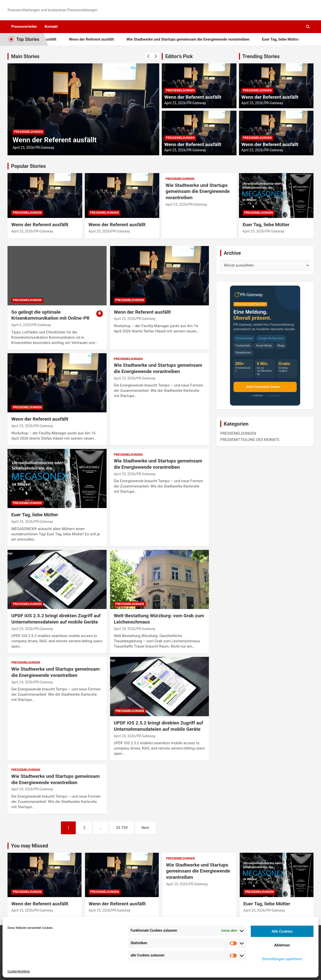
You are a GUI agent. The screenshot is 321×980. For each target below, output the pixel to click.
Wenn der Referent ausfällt (102, 39)
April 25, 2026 (23, 148)
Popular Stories (28, 166)
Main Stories (25, 56)
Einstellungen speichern (282, 959)
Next (145, 828)
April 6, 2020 (21, 325)
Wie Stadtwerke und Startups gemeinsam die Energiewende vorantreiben (198, 39)
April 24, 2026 (125, 629)
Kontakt (51, 27)
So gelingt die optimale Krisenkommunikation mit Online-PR (50, 315)
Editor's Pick (179, 56)
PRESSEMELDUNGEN (28, 132)
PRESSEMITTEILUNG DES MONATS (250, 440)
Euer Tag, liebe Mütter (291, 39)
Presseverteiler (24, 27)
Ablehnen (282, 945)
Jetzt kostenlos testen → (265, 387)
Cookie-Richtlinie (19, 971)
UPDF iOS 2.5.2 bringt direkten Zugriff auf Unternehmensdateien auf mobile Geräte (56, 619)
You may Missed (30, 846)
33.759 (122, 828)
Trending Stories (261, 56)
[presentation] (148, 56)
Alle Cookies (282, 931)
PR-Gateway (45, 148)
